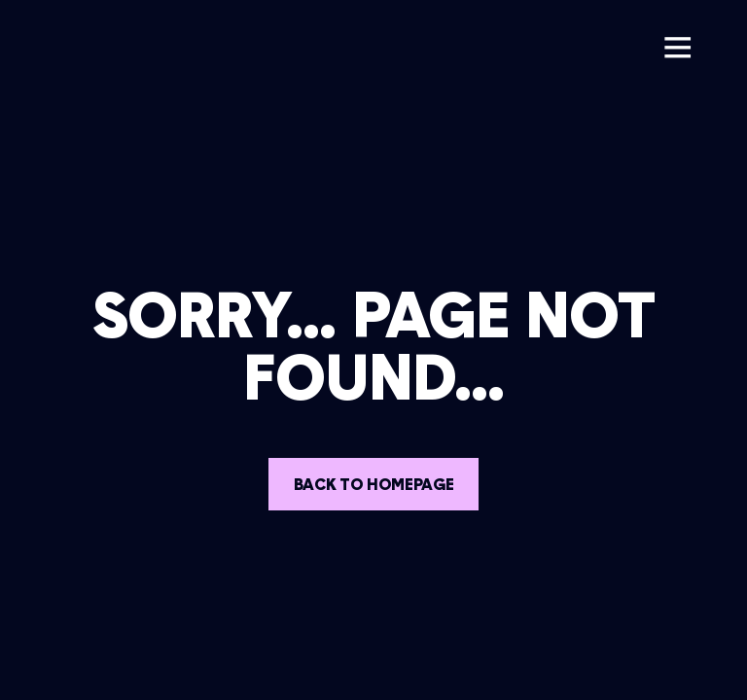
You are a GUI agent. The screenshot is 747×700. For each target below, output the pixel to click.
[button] (677, 48)
